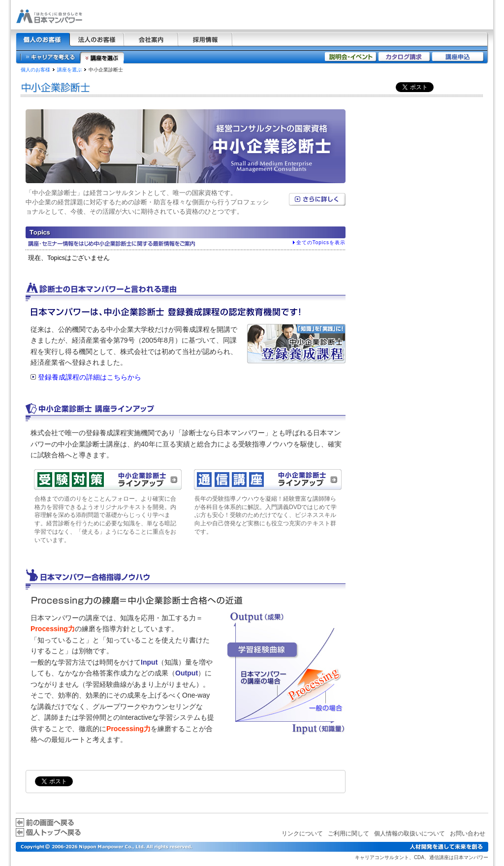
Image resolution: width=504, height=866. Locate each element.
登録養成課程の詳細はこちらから (90, 377)
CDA (419, 857)
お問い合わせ (468, 834)
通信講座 (439, 857)
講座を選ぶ (69, 70)
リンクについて (302, 834)
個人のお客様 (35, 70)
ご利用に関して (348, 834)
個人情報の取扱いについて (409, 834)
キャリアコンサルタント (382, 857)
